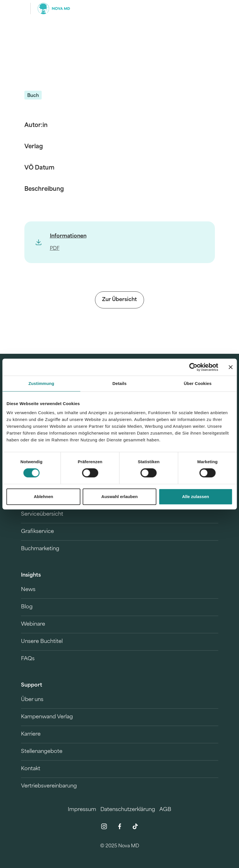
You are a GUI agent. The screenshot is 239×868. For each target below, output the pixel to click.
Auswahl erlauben (119, 497)
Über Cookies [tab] (198, 383)
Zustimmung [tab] (41, 383)
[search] (213, 9)
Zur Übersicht (119, 300)
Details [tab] (120, 383)
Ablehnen (43, 497)
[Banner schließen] (230, 367)
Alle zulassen (195, 497)
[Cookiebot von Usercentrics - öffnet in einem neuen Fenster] (193, 367)
